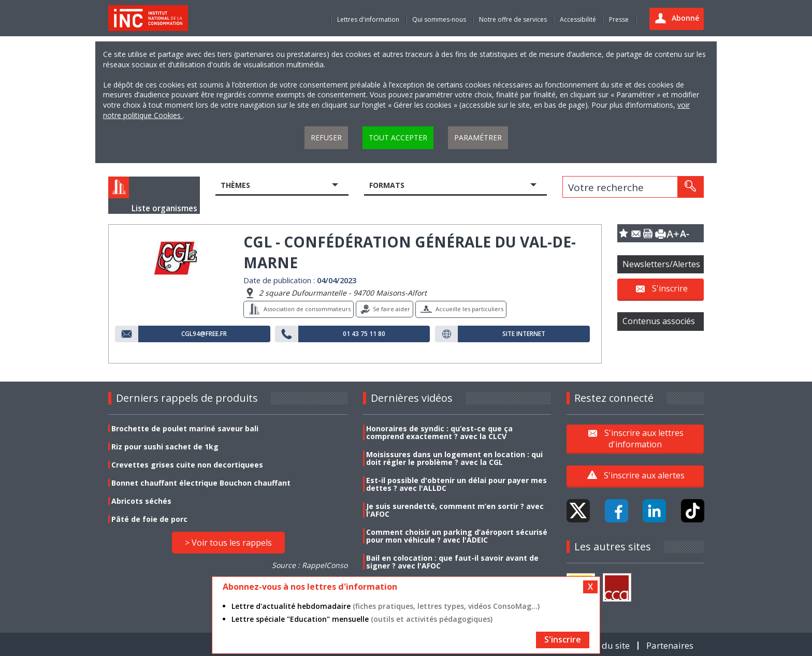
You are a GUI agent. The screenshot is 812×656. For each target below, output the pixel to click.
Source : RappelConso (310, 565)
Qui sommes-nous (439, 19)
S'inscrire (670, 288)
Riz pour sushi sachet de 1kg (165, 447)
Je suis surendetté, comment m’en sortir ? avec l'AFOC (455, 510)
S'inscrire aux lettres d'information (644, 438)
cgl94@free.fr (204, 334)
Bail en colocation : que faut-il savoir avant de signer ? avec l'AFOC (452, 562)
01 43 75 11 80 (364, 334)
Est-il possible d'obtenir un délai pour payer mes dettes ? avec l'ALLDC (456, 484)
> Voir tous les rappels (228, 543)
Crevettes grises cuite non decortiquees (187, 465)
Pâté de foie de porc (149, 519)
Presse (619, 19)
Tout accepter (398, 137)
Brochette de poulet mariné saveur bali (185, 428)
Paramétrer (478, 137)
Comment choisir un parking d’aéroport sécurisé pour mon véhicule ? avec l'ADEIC (457, 536)
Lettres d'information (368, 19)
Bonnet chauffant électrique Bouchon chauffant (201, 483)
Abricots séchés (141, 501)
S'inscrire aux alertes (644, 475)
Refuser (326, 137)
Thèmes (235, 185)
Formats (387, 185)
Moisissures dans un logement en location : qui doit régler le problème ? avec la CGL (454, 458)
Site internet (524, 334)
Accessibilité (578, 19)
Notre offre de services (513, 19)
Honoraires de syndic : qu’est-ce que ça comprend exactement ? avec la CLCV (439, 432)
